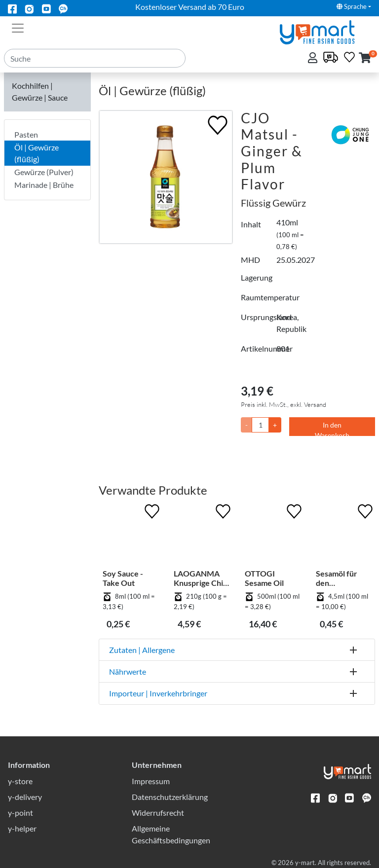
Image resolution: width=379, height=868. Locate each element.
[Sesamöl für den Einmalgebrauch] (343, 535)
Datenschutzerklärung (170, 797)
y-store (20, 781)
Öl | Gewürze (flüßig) (37, 153)
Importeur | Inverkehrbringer (158, 693)
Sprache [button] (352, 6)
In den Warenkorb (332, 428)
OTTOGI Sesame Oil (264, 578)
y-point (20, 813)
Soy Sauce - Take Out (123, 578)
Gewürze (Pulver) (44, 172)
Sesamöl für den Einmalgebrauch (342, 578)
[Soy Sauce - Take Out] (130, 535)
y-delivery (25, 797)
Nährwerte (128, 671)
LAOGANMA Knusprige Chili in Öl (200, 578)
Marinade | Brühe (44, 185)
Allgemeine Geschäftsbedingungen (171, 834)
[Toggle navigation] (18, 27)
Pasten (26, 134)
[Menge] (260, 425)
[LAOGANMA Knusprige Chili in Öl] (201, 535)
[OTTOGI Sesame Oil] (272, 535)
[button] (365, 58)
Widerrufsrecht (158, 813)
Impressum (151, 781)
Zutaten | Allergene (142, 650)
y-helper (22, 828)
